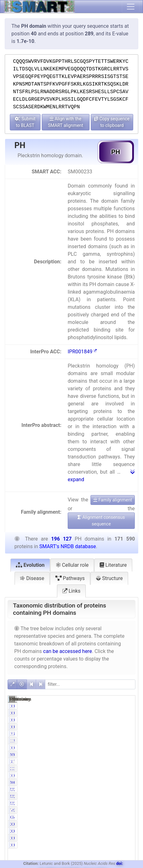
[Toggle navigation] (131, 7)
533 (101, 782)
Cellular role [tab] (72, 565)
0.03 (111, 755)
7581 (102, 810)
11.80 (112, 769)
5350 (120, 796)
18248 (104, 741)
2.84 (128, 789)
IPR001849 (82, 352)
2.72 (128, 796)
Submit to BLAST (25, 122)
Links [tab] (71, 591)
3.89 (111, 817)
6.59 (111, 748)
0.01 (111, 720)
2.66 (128, 803)
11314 (104, 748)
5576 (120, 789)
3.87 (128, 810)
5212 (120, 803)
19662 (121, 741)
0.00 (111, 706)
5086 (102, 789)
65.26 (130, 775)
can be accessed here (67, 651)
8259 (120, 817)
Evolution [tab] (30, 565)
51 (120, 755)
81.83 (112, 762)
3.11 (111, 796)
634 (119, 782)
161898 (123, 762)
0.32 (128, 782)
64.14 (112, 775)
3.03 (111, 803)
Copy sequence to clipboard (112, 122)
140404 (105, 762)
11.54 (130, 769)
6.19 (128, 748)
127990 (123, 775)
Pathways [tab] (70, 578)
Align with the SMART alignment (65, 122)
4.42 (111, 810)
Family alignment (113, 500)
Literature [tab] (113, 565)
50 (102, 755)
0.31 (111, 782)
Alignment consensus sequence (101, 521)
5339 (102, 796)
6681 (102, 817)
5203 (102, 803)
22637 (121, 769)
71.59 (130, 762)
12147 (121, 748)
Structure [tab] (109, 578)
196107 (123, 734)
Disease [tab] (32, 578)
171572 (105, 734)
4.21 (128, 817)
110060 (105, 775)
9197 (120, 810)
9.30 (128, 741)
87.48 (130, 734)
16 (120, 720)
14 (102, 720)
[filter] (90, 684)
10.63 (112, 741)
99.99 (112, 734)
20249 (104, 769)
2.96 (111, 789)
